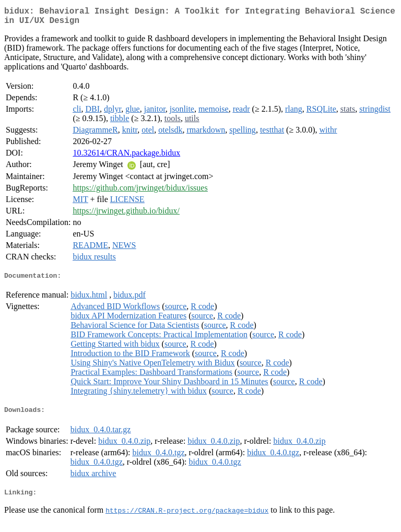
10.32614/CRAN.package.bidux (126, 157)
